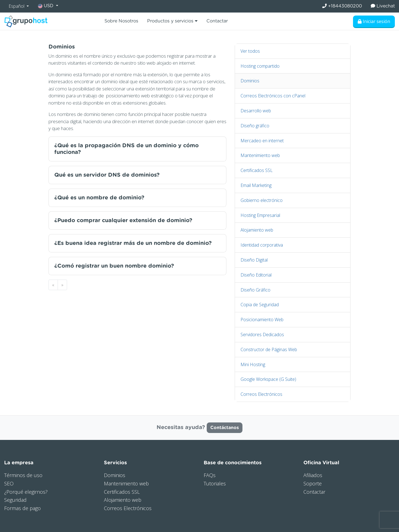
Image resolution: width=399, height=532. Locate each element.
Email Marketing (256, 185)
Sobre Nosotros (121, 21)
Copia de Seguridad (260, 305)
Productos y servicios (172, 21)
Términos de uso (23, 475)
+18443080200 (342, 6)
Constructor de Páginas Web (269, 349)
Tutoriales (215, 483)
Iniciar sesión (374, 21)
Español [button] (17, 6)
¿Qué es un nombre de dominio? (99, 198)
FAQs (210, 475)
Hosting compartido (260, 66)
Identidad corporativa (262, 245)
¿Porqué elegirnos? (26, 492)
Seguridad (15, 500)
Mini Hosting (253, 364)
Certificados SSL (257, 170)
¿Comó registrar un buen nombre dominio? (114, 266)
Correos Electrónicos (261, 394)
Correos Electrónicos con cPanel (273, 96)
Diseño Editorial (256, 275)
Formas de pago (22, 508)
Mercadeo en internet (262, 141)
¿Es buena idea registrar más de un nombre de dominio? (133, 243)
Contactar (217, 21)
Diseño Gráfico (255, 290)
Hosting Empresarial (260, 215)
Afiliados (313, 475)
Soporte (313, 483)
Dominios (250, 81)
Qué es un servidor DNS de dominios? (107, 175)
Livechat (383, 6)
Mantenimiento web (260, 155)
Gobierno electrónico (262, 200)
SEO (9, 483)
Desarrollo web (256, 111)
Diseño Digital (254, 260)
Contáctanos (225, 428)
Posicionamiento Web (262, 320)
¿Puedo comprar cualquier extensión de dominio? (123, 221)
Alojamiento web (257, 230)
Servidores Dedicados (262, 335)
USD (46, 6)
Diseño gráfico (255, 126)
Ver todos (250, 51)
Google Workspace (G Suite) (268, 379)
